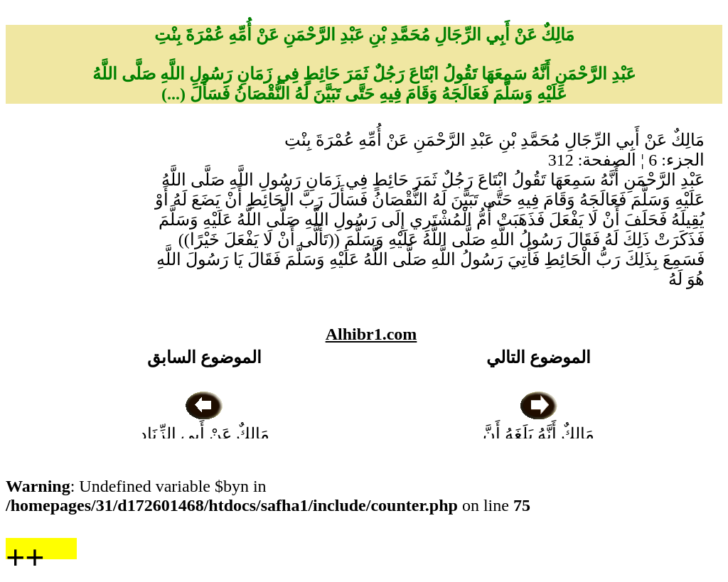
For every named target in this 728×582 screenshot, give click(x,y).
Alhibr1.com (371, 334)
